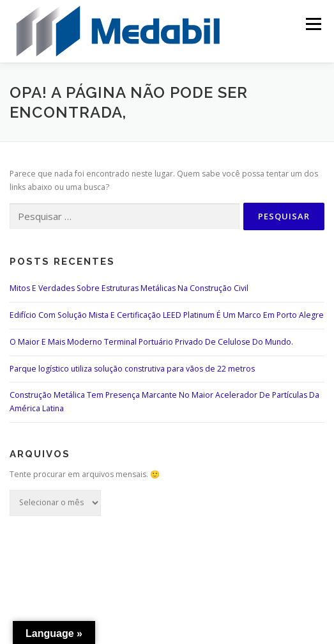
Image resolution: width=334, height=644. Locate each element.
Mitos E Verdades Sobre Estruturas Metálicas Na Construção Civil (129, 288)
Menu (313, 24)
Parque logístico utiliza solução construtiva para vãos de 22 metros (132, 369)
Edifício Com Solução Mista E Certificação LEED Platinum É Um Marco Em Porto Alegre (167, 315)
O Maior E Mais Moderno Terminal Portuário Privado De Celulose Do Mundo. (151, 342)
